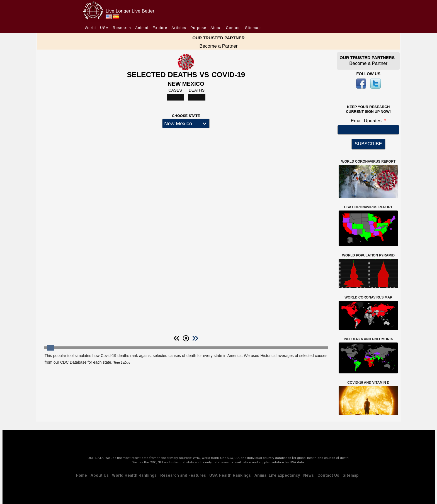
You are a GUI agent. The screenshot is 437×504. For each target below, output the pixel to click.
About (216, 28)
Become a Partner (218, 46)
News (309, 475)
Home (81, 475)
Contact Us (328, 475)
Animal (142, 28)
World (90, 28)
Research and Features (183, 475)
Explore (160, 28)
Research (122, 28)
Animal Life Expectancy (277, 475)
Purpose (198, 28)
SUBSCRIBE (368, 144)
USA (104, 28)
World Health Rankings (134, 475)
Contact (234, 28)
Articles (179, 28)
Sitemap (253, 28)
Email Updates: (367, 121)
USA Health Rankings (230, 475)
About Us (100, 475)
